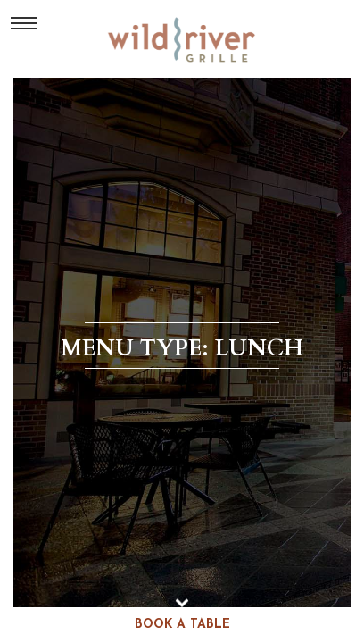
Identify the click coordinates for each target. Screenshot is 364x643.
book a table (182, 625)
